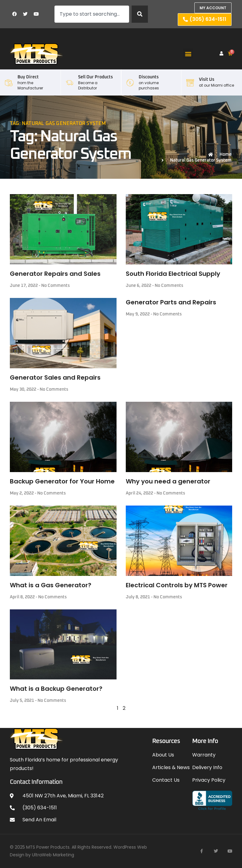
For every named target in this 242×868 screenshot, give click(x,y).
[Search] (140, 14)
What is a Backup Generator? (56, 689)
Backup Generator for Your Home (62, 481)
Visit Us (207, 80)
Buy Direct (28, 77)
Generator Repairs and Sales (55, 274)
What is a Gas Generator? (51, 585)
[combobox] (92, 14)
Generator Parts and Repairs (171, 302)
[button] (188, 54)
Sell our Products (95, 77)
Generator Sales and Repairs (55, 377)
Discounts (149, 77)
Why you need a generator (168, 481)
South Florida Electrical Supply (173, 274)
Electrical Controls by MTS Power (177, 585)
